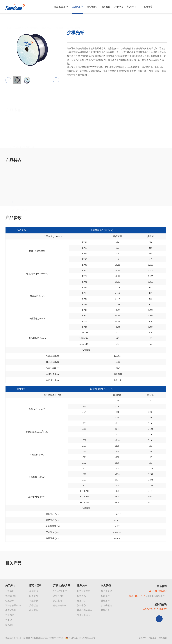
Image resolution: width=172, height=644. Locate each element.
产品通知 (58, 601)
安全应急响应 (84, 615)
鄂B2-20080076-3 (56, 638)
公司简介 (10, 591)
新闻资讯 (34, 591)
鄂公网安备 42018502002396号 (82, 638)
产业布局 (10, 615)
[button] (56, 82)
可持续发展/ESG (13, 605)
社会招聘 (105, 601)
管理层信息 (11, 596)
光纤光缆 (34, 22)
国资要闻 (34, 596)
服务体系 (81, 596)
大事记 (9, 620)
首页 (9, 22)
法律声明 (142, 638)
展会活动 (34, 605)
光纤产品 (46, 22)
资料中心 (81, 605)
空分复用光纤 (74, 22)
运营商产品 (20, 22)
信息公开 (10, 601)
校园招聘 (105, 596)
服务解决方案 (60, 605)
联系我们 (10, 625)
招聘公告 (105, 610)
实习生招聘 (106, 605)
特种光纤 (59, 22)
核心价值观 (106, 591)
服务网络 (81, 601)
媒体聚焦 (34, 610)
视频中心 (34, 601)
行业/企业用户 (60, 591)
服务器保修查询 (85, 610)
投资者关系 (11, 610)
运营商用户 (59, 596)
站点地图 (153, 638)
